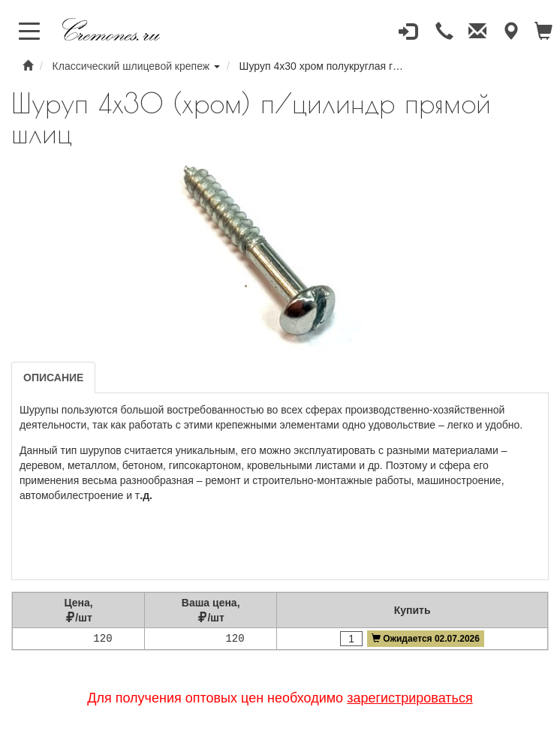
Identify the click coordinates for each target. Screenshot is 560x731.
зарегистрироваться (410, 698)
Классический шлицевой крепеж (131, 66)
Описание (53, 378)
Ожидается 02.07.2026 (426, 639)
